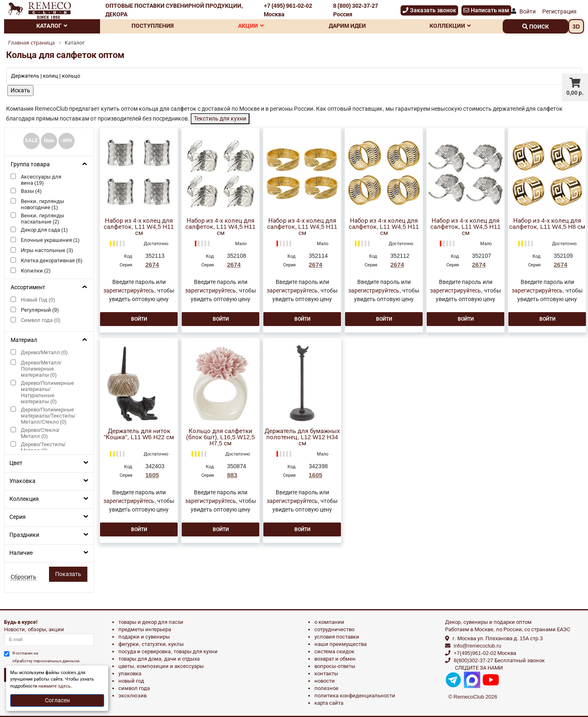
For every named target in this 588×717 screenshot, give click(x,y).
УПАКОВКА (130, 673)
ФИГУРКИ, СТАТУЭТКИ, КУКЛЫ (151, 644)
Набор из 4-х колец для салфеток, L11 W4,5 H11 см (139, 227)
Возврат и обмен (335, 659)
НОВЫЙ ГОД (131, 681)
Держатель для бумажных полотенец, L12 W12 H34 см (302, 437)
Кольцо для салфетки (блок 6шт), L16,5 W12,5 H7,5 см (220, 437)
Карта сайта (329, 703)
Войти (528, 11)
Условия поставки (337, 637)
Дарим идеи (347, 26)
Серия (18, 517)
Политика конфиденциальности (355, 696)
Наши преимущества (341, 644)
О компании (329, 622)
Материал (24, 340)
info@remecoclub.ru (478, 646)
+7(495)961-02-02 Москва (485, 653)
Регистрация (559, 11)
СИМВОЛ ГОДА (134, 688)
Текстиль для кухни (220, 118)
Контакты (326, 673)
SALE (31, 141)
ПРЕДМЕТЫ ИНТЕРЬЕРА (145, 629)
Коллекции (450, 26)
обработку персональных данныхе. (46, 661)
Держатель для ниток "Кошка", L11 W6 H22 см (139, 434)
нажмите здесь (55, 686)
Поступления (153, 26)
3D (576, 27)
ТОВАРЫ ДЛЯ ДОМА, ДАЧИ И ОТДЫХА (159, 659)
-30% (67, 141)
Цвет (16, 463)
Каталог (52, 26)
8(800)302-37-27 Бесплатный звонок (499, 660)
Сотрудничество (334, 629)
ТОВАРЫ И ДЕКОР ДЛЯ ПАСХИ (151, 622)
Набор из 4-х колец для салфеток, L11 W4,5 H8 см (547, 224)
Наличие (21, 553)
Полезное (326, 688)
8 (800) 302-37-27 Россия (356, 10)
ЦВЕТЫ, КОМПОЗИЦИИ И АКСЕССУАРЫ (161, 666)
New (49, 141)
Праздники (24, 535)
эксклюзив (133, 696)
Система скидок (334, 651)
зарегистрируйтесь (129, 290)
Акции (251, 26)
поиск (536, 27)
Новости (325, 681)
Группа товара (30, 164)
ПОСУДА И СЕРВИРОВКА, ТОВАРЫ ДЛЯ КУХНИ (168, 651)
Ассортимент (28, 287)
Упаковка (22, 481)
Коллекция (24, 499)
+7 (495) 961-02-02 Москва (288, 10)
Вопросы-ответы (335, 666)
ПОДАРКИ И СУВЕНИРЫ (144, 637)
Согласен (57, 700)
